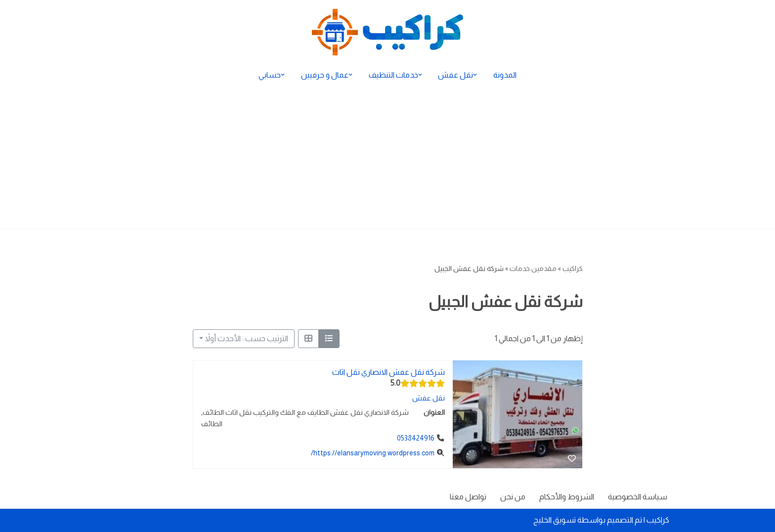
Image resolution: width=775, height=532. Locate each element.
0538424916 (415, 439)
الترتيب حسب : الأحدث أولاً (247, 338)
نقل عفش (428, 398)
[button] (475, 75)
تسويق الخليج (555, 520)
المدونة (505, 75)
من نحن (512, 497)
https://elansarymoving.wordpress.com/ (372, 453)
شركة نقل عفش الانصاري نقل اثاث (388, 372)
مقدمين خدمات (533, 268)
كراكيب (573, 268)
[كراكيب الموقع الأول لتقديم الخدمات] (387, 32)
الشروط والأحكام (566, 497)
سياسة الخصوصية (637, 497)
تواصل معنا (467, 497)
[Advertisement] (387, 159)
